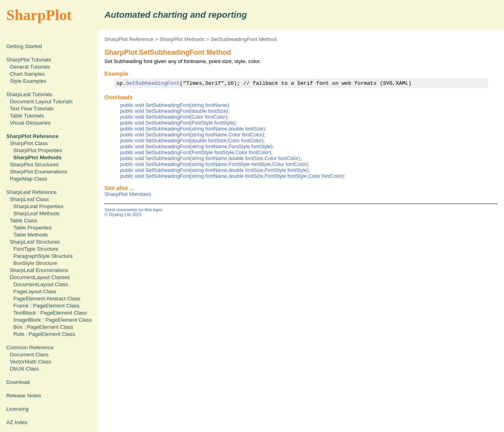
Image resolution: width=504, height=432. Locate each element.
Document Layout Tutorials (41, 101)
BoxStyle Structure (35, 263)
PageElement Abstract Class (47, 299)
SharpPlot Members (128, 194)
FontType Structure (36, 249)
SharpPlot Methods (182, 39)
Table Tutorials (27, 116)
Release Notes (24, 396)
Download (18, 382)
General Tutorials (30, 67)
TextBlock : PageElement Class (50, 313)
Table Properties (32, 228)
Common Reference (30, 347)
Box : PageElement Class (43, 327)
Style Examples (28, 81)
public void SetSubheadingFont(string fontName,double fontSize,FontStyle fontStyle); (215, 170)
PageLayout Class (35, 291)
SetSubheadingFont (153, 83)
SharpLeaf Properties (38, 206)
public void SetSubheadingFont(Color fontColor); (174, 117)
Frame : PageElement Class (46, 306)
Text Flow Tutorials (32, 109)
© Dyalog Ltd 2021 (123, 214)
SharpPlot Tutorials (29, 60)
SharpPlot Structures (34, 165)
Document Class (29, 355)
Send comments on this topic (133, 210)
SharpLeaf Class (29, 199)
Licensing (18, 409)
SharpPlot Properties (38, 150)
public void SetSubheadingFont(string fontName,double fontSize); (193, 129)
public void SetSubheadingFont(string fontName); (175, 105)
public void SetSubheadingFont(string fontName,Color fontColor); (193, 135)
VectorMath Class (31, 362)
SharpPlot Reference (129, 39)
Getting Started (24, 46)
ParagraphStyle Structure (43, 256)
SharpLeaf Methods (36, 213)
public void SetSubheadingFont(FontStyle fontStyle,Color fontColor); (196, 152)
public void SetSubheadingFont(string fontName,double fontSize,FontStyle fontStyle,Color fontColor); (233, 176)
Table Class (23, 221)
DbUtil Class (24, 369)
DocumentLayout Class (41, 284)
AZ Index (17, 422)
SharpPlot (39, 15)
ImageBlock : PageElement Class (53, 320)
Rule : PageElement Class (44, 334)
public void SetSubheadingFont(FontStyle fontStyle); (179, 123)
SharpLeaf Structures (35, 242)
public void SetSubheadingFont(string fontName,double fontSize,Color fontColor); (211, 158)
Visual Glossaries (30, 123)
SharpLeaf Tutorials (29, 94)
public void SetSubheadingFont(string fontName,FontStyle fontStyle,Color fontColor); (215, 164)
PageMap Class (29, 179)
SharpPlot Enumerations (39, 172)
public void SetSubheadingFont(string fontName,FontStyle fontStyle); (197, 146)
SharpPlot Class (29, 143)
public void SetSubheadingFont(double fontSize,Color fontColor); (192, 141)
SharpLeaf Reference (31, 192)
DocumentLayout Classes (40, 277)
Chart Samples (27, 74)
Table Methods (31, 235)
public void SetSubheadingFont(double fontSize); (175, 111)
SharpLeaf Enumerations (39, 270)
